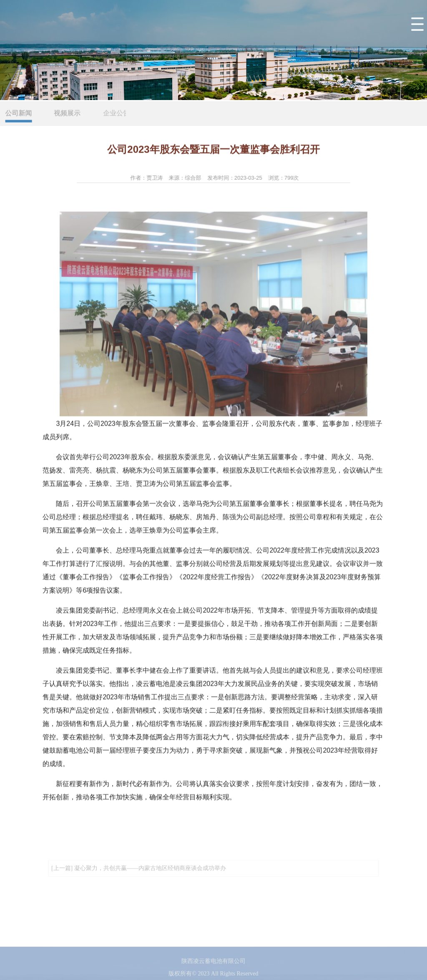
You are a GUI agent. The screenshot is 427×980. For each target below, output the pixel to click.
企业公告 (118, 114)
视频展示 (68, 114)
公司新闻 (19, 114)
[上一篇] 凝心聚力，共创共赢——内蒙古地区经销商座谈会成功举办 (139, 871)
